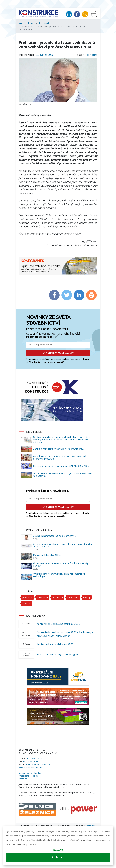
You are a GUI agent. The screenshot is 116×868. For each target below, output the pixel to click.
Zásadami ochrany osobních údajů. (47, 362)
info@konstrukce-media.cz (38, 764)
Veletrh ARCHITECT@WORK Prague (57, 654)
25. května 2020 (45, 55)
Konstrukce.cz (27, 23)
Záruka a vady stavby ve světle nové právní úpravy (59, 449)
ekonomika (58, 597)
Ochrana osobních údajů (30, 773)
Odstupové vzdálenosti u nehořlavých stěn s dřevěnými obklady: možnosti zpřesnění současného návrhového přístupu (61, 439)
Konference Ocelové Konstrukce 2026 (58, 624)
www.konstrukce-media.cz (31, 767)
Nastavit (58, 850)
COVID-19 (27, 604)
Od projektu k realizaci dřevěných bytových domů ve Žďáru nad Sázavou (63, 475)
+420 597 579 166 (31, 762)
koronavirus (73, 597)
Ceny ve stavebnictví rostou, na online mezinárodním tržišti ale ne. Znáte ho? (63, 545)
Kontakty (23, 779)
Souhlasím (58, 857)
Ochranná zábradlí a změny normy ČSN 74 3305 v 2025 (61, 466)
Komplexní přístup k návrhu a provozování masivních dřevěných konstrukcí (60, 457)
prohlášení (27, 597)
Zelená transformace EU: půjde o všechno (54, 536)
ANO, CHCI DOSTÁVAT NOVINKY (58, 353)
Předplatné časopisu (28, 776)
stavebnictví (42, 597)
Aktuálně (44, 23)
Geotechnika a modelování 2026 (55, 644)
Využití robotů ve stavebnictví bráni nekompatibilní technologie (59, 575)
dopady (87, 597)
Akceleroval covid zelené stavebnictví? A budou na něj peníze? (60, 565)
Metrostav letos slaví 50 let (47, 555)
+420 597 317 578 (35, 758)
